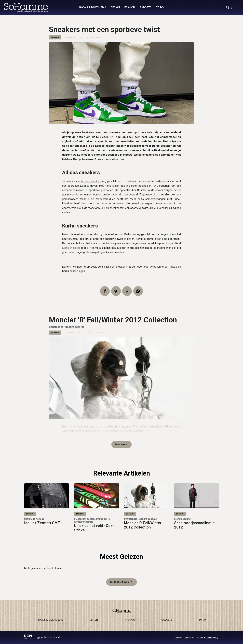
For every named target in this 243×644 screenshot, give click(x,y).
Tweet (116, 291)
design (115, 7)
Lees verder (122, 445)
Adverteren (189, 638)
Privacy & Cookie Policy (207, 638)
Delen (105, 291)
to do (160, 7)
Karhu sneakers (71, 248)
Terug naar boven (119, 584)
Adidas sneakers (91, 181)
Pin (127, 291)
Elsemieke (98, 37)
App (138, 291)
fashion (130, 7)
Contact (178, 638)
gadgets (145, 7)
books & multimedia (93, 7)
